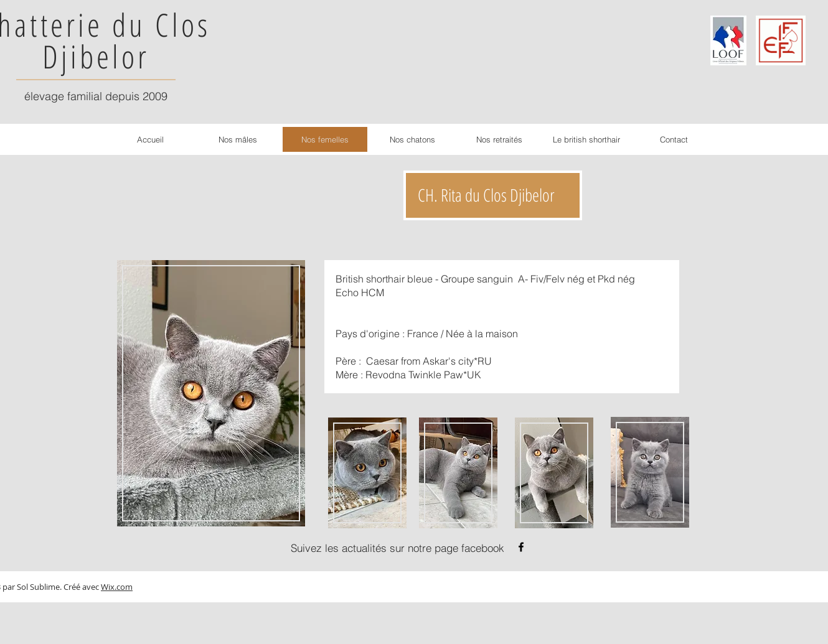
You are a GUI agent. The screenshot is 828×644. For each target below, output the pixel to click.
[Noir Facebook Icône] (521, 547)
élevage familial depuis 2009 (96, 96)
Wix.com (117, 587)
